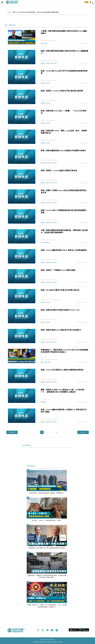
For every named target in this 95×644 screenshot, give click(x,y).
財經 (46, 43)
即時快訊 (43, 63)
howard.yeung (45, 399)
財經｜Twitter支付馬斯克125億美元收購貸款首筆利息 (62, 370)
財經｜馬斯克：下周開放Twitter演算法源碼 (58, 270)
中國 (42, 243)
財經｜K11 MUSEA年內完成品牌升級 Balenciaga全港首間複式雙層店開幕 (36, 12)
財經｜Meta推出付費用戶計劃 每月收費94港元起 (60, 290)
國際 (48, 63)
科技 (42, 43)
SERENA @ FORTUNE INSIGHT (49, 60)
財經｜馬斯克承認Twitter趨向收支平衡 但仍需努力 (61, 330)
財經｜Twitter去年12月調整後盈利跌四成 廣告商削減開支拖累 (64, 211)
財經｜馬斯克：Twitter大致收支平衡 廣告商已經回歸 (62, 91)
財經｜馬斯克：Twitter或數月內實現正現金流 (59, 170)
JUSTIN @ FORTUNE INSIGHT (49, 160)
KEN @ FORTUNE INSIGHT (48, 240)
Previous (15, 432)
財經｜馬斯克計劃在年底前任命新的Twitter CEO (60, 310)
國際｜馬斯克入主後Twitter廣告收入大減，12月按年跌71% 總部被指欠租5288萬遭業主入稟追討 (63, 391)
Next (80, 432)
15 (57, 432)
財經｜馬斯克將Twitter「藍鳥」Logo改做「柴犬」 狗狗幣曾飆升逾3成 (64, 132)
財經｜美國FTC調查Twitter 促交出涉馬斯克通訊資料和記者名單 (64, 192)
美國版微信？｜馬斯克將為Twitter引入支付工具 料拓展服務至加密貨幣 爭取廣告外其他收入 (65, 351)
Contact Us (43, 639)
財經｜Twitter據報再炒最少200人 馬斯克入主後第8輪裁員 (64, 250)
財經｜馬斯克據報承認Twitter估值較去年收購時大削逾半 (63, 151)
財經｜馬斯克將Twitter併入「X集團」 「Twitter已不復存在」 (64, 112)
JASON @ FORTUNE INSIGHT (49, 41)
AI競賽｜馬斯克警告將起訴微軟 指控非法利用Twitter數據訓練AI (64, 32)
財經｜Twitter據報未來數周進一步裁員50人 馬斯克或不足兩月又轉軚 (64, 411)
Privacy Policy (51, 639)
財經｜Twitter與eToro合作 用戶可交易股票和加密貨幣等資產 (64, 72)
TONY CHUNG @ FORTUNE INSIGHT (51, 300)
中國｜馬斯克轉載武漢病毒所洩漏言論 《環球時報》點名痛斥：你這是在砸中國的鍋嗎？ (64, 231)
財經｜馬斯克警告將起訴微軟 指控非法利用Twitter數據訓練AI (65, 52)
